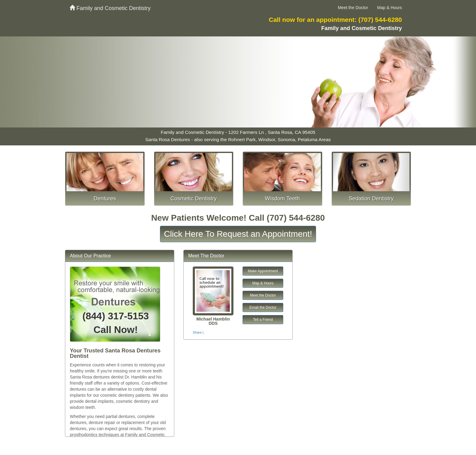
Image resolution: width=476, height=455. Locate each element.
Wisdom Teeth (282, 199)
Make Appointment (263, 271)
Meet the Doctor (353, 8)
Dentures (105, 199)
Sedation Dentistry (371, 199)
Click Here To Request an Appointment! (238, 234)
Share (197, 332)
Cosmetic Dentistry (194, 199)
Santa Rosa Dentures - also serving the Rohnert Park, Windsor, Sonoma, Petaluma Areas (238, 139)
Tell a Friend (263, 320)
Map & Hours (389, 8)
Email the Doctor (263, 307)
